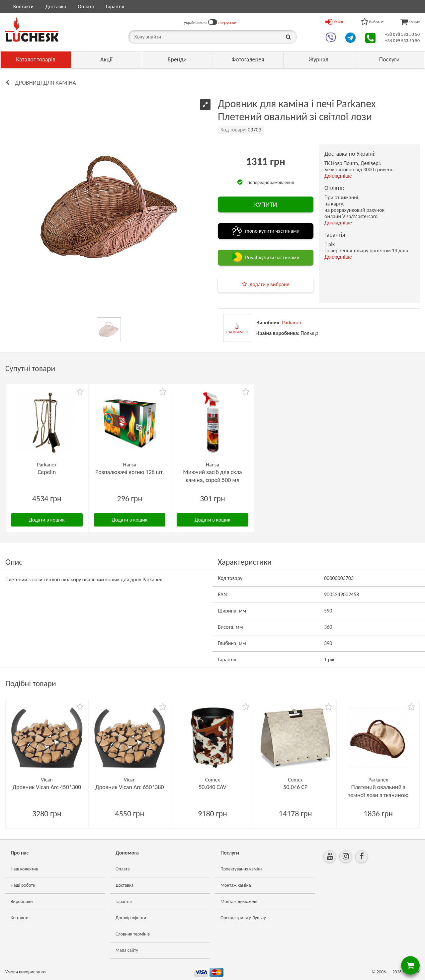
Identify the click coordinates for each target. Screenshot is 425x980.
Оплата (86, 6)
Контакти (24, 6)
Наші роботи (23, 885)
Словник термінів (133, 934)
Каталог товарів (36, 59)
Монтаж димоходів (239, 901)
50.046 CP (295, 787)
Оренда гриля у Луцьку (243, 918)
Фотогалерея (248, 59)
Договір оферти (131, 918)
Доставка (56, 6)
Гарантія (115, 6)
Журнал (319, 59)
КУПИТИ (265, 204)
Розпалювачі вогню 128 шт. (130, 472)
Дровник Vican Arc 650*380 (130, 787)
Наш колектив (24, 869)
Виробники (22, 901)
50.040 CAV (212, 787)
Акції (106, 59)
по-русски (227, 22)
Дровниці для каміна (45, 83)
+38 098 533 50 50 (402, 34)
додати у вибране (269, 284)
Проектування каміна (242, 869)
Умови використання (26, 972)
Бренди (177, 59)
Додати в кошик (47, 520)
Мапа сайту (127, 950)
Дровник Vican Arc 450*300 (47, 787)
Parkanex (292, 323)
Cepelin (47, 472)
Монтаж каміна (236, 885)
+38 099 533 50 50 (402, 41)
